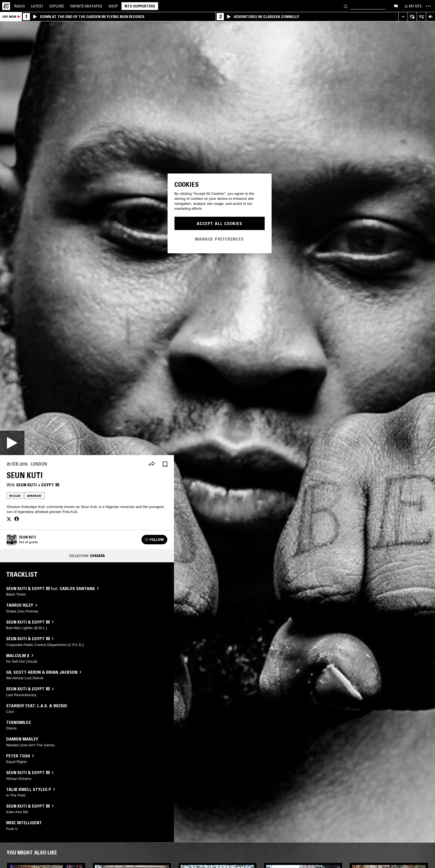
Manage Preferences (219, 239)
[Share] (152, 464)
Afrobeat (35, 496)
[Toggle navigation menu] (428, 6)
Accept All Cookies (219, 223)
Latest (37, 6)
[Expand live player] (403, 17)
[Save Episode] (165, 464)
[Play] (12, 443)
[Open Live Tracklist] (421, 17)
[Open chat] (396, 6)
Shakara (97, 556)
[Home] (6, 6)
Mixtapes (86, 6)
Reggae (15, 496)
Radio (20, 6)
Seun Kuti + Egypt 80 (38, 485)
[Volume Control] (430, 17)
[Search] (346, 6)
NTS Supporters (140, 6)
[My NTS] (413, 6)
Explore (57, 6)
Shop (113, 6)
